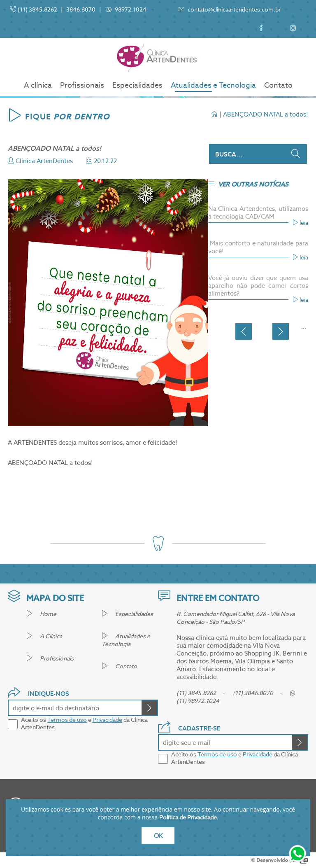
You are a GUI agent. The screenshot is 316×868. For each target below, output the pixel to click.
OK (158, 836)
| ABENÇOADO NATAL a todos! (260, 114)
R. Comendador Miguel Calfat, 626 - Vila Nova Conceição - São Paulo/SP (236, 618)
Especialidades (137, 85)
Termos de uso (67, 720)
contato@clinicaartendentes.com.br (230, 9)
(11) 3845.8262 (37, 9)
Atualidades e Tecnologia (213, 85)
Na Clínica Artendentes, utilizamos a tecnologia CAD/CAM (258, 212)
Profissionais (82, 85)
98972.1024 (130, 9)
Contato (278, 85)
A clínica (38, 85)
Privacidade (107, 720)
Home (41, 614)
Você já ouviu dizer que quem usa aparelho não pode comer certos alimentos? (258, 286)
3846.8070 (81, 9)
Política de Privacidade (188, 817)
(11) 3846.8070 (253, 693)
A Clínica (44, 636)
